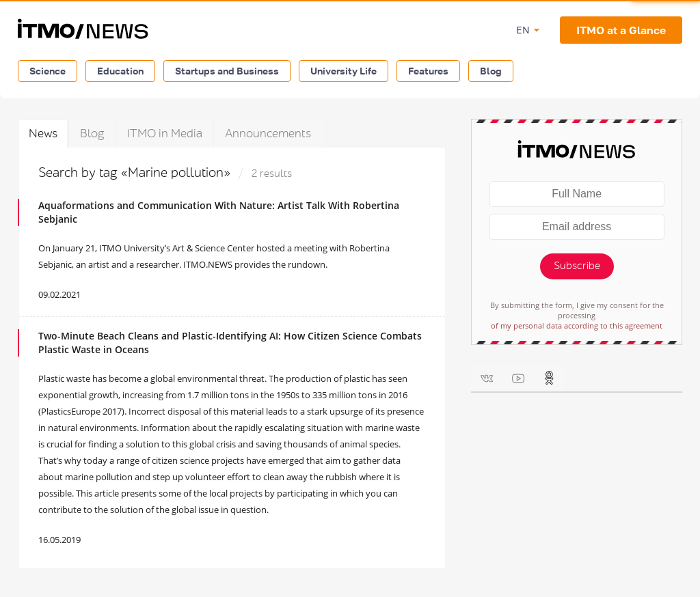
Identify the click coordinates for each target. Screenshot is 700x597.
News (43, 134)
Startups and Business (227, 71)
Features (428, 71)
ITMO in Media (165, 134)
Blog (491, 71)
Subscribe (577, 266)
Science (48, 71)
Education (120, 71)
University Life (344, 71)
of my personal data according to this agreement (577, 325)
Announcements (268, 134)
